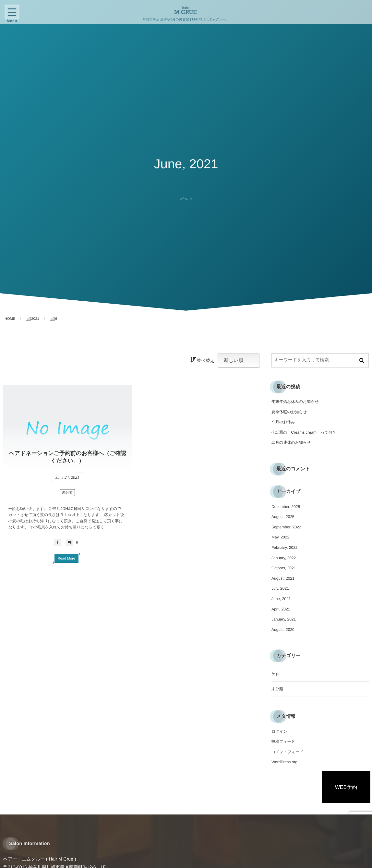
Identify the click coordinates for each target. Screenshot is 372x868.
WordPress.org (284, 762)
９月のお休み (283, 422)
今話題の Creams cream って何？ (304, 432)
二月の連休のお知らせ (291, 442)
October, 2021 (284, 568)
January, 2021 (284, 619)
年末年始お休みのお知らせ (295, 402)
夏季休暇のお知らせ (289, 412)
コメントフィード (287, 752)
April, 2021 (281, 609)
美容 (275, 674)
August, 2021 (283, 578)
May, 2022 (280, 537)
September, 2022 (286, 527)
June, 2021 (281, 599)
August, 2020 (283, 630)
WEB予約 (346, 787)
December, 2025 (286, 507)
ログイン (279, 731)
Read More (66, 559)
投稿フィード (283, 741)
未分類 (67, 493)
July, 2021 (280, 588)
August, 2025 (283, 517)
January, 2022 (284, 558)
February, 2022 (285, 548)
